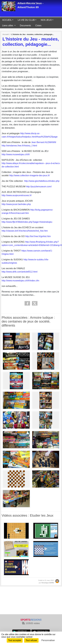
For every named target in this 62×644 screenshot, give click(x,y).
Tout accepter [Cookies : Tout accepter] (15, 640)
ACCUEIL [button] (7, 20)
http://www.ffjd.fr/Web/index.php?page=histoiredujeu (27, 222)
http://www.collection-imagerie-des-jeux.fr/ (29, 175)
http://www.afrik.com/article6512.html (20, 272)
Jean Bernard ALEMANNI (43, 142)
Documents (25, 26)
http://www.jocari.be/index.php (16, 204)
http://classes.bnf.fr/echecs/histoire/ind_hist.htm (25, 231)
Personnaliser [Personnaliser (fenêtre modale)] (48, 640)
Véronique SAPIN (48, 583)
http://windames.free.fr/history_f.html (19, 146)
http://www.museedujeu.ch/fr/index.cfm (20, 281)
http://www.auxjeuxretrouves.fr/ (17, 195)
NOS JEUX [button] (46, 20)
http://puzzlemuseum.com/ (39, 187)
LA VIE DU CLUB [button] (26, 20)
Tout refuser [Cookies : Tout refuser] (31, 640)
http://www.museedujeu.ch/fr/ (16, 154)
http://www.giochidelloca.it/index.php (42, 181)
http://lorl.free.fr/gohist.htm (38, 236)
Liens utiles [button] (8, 26)
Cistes (38, 26)
